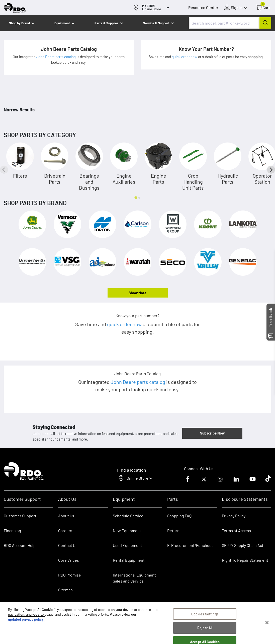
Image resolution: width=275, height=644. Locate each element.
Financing (12, 530)
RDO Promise (70, 575)
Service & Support (156, 23)
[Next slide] (271, 170)
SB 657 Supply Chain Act (243, 545)
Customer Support (20, 516)
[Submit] (265, 23)
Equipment (62, 23)
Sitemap (65, 590)
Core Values (69, 560)
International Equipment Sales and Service (134, 578)
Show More (137, 293)
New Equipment (127, 530)
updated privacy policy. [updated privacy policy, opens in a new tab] (26, 619)
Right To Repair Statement (245, 560)
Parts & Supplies (107, 23)
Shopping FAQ (179, 516)
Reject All (205, 628)
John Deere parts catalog (56, 57)
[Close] (267, 623)
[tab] (136, 198)
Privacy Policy (234, 516)
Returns (174, 530)
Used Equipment (127, 545)
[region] (137, 623)
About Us (66, 516)
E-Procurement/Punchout (190, 545)
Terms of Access (236, 530)
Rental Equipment (129, 560)
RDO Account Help (20, 545)
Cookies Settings (205, 614)
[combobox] (230, 23)
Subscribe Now (212, 433)
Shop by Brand (19, 23)
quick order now (185, 57)
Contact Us (68, 545)
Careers (65, 530)
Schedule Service (128, 516)
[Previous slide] (4, 170)
